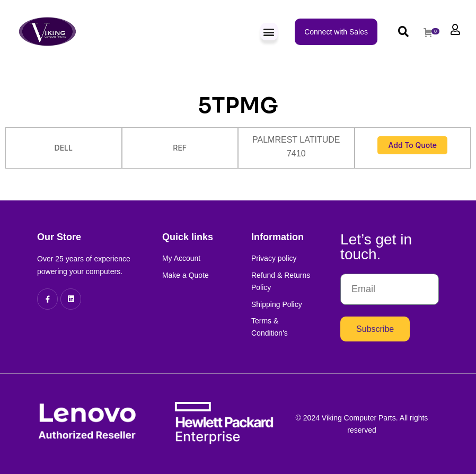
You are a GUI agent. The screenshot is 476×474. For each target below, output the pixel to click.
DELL (64, 148)
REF (180, 148)
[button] (269, 32)
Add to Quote (412, 145)
